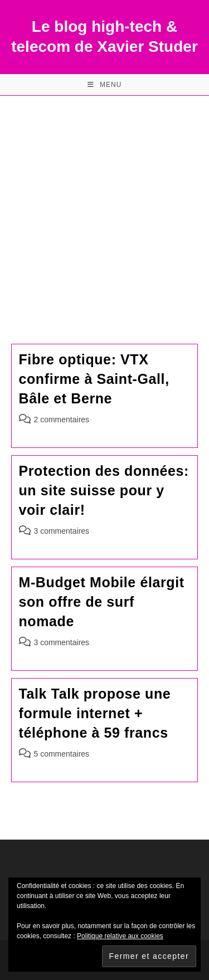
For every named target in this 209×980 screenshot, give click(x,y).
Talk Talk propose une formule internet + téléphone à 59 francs (95, 713)
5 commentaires (62, 754)
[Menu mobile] (105, 85)
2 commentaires (62, 420)
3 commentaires (62, 531)
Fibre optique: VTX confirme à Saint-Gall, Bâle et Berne (94, 379)
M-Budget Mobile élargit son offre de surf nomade (102, 602)
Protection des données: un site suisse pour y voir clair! (104, 490)
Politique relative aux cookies (120, 936)
